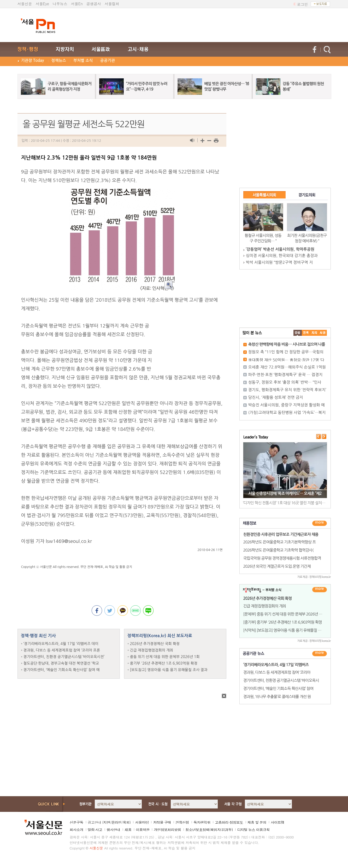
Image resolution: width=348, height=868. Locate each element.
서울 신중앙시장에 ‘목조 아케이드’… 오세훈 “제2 (285, 493)
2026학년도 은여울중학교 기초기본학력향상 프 (280, 542)
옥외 (126, 822)
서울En (77, 4)
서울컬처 (112, 4)
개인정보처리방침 (167, 830)
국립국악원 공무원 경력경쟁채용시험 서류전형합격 (282, 558)
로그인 (303, 4)
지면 (107, 822)
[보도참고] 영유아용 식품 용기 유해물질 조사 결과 (169, 670)
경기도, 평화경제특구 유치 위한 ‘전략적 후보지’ (287, 390)
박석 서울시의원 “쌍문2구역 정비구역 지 (279, 262)
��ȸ (323, 333)
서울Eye (42, 4)
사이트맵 (278, 822)
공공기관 (108, 60)
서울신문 (25, 4)
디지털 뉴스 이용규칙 (253, 830)
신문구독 (76, 822)
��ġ (306, 333)
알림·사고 (95, 830)
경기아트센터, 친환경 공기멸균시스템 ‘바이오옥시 (281, 680)
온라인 (116, 822)
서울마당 (142, 822)
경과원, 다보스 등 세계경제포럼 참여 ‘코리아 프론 (62, 650)
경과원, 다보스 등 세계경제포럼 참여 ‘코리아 (277, 672)
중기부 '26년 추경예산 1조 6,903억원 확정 (164, 663)
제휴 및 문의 (257, 822)
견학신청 (182, 822)
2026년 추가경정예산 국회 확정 (155, 644)
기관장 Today (33, 60)
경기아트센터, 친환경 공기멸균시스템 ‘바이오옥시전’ (64, 657)
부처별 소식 (83, 60)
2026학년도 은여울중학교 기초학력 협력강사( (278, 550)
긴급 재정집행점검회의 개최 (152, 650)
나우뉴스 (60, 4)
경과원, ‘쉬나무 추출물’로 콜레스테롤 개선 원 (277, 697)
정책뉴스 (59, 60)
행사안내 (113, 830)
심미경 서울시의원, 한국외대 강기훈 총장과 (282, 256)
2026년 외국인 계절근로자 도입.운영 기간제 (277, 566)
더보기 (320, 523)
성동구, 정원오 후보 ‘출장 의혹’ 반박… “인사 (285, 382)
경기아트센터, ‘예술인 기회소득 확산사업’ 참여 (278, 688)
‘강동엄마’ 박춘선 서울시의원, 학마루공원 (280, 249)
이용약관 (143, 830)
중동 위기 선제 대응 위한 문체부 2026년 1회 (165, 657)
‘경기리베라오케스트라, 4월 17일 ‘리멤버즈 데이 (61, 644)
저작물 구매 (162, 822)
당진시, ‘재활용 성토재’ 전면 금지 (276, 397)
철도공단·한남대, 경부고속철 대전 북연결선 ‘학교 (61, 663)
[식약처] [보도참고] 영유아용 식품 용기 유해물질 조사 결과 (288, 630)
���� (298, 333)
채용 (128, 830)
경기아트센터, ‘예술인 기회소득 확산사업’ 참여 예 (62, 670)
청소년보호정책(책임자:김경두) (209, 830)
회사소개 (76, 830)
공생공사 (94, 4)
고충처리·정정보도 (229, 822)
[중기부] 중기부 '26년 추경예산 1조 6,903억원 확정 (283, 622)
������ (320, 654)
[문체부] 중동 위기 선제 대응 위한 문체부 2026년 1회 (284, 614)
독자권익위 (202, 822)
